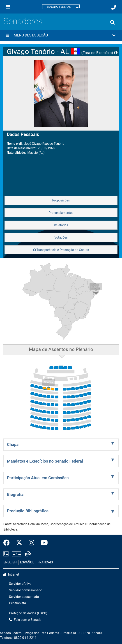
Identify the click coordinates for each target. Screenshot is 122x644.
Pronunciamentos (61, 213)
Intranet (11, 575)
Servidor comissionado (26, 590)
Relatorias (61, 225)
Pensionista (17, 603)
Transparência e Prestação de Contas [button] (61, 250)
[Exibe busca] (113, 22)
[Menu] (8, 7)
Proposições (61, 200)
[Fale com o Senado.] (114, 7)
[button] (61, 35)
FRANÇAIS (45, 562)
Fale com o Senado (25, 620)
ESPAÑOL (27, 562)
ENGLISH (10, 562)
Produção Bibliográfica (28, 511)
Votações (61, 237)
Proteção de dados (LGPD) (28, 613)
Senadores (23, 21)
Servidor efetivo (20, 584)
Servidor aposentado (24, 597)
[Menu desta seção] (7, 35)
